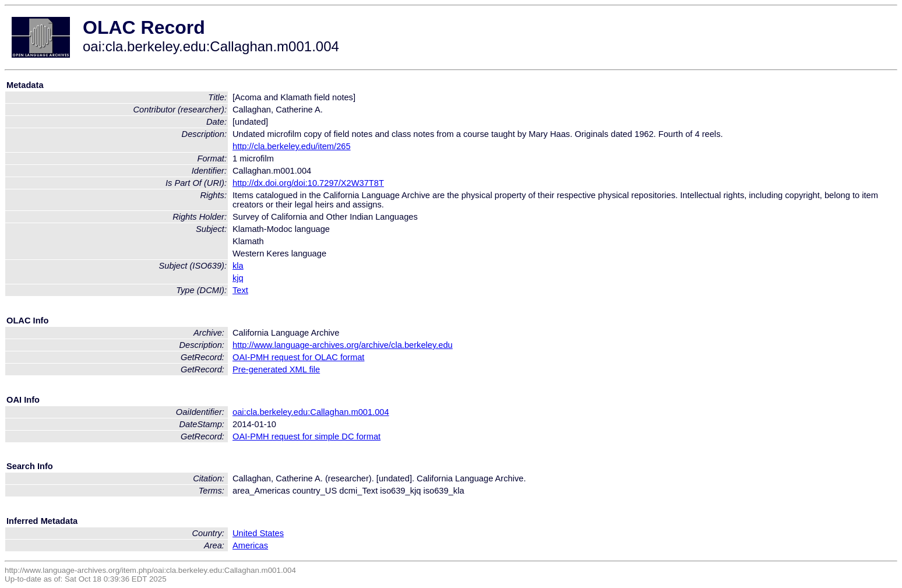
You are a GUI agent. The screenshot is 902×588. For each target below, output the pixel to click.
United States (258, 533)
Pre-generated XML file (276, 369)
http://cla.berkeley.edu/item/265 (292, 146)
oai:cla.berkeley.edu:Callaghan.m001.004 (311, 412)
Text (240, 290)
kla (238, 266)
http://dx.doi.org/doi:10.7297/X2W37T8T (308, 183)
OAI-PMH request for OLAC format (298, 357)
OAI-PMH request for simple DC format (306, 436)
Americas (250, 545)
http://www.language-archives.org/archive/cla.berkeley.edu (343, 345)
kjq (238, 278)
